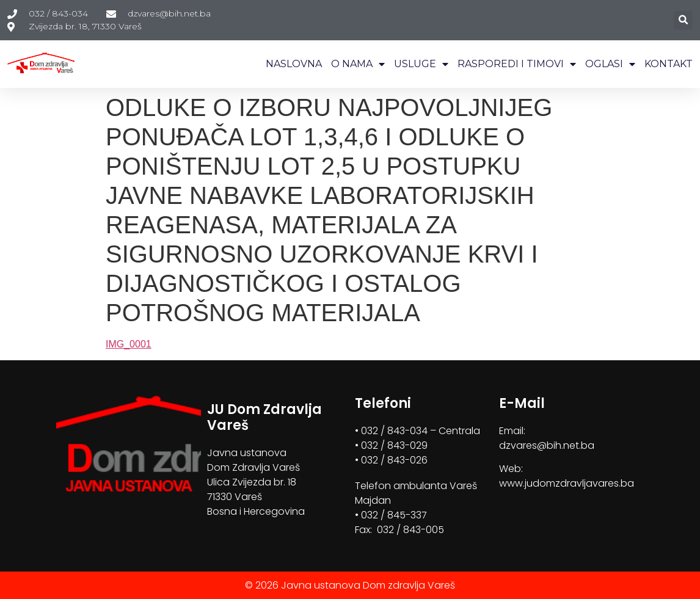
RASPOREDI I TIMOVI (517, 64)
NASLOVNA (294, 64)
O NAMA (358, 64)
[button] (683, 20)
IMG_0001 (129, 344)
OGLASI (610, 64)
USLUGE (421, 64)
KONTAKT (669, 64)
